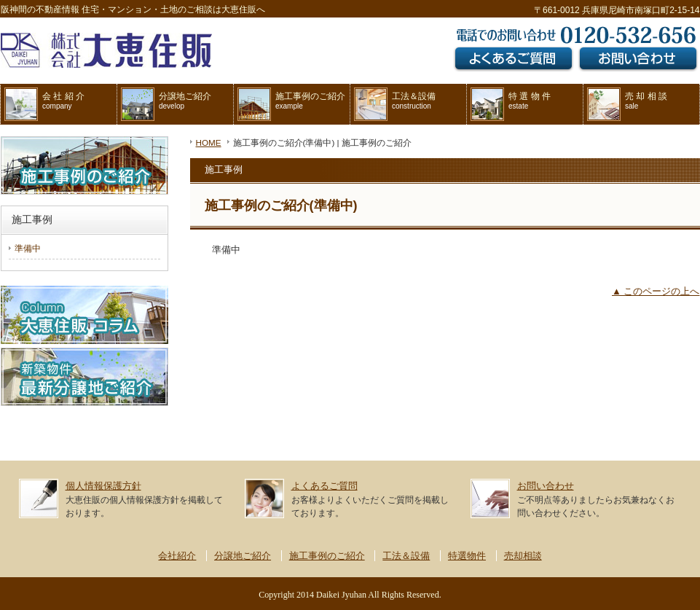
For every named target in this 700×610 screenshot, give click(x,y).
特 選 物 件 (511, 104)
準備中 (28, 249)
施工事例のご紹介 (291, 104)
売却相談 (523, 556)
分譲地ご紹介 (166, 104)
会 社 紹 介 (44, 104)
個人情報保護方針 (103, 486)
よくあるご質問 (325, 486)
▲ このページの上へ (656, 291)
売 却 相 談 (627, 104)
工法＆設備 (395, 104)
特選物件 (467, 556)
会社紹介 (177, 556)
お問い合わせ (546, 486)
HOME (209, 142)
